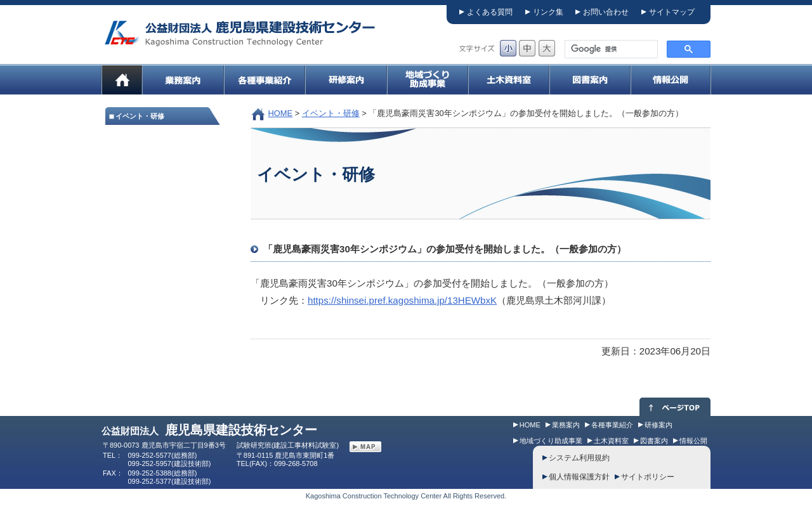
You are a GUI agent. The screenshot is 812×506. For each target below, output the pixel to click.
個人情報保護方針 (579, 477)
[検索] (610, 49)
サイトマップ (672, 12)
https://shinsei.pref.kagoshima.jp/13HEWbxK (402, 300)
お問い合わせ (606, 12)
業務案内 (566, 425)
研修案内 (658, 425)
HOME (281, 113)
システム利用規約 (579, 458)
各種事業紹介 (612, 425)
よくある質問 (490, 12)
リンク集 (548, 12)
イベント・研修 (331, 113)
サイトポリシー (648, 477)
